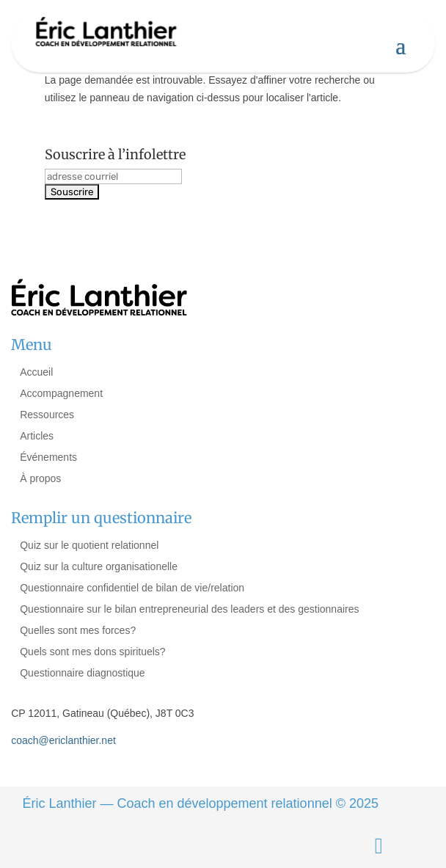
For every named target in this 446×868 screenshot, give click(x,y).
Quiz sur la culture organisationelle (99, 566)
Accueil (36, 372)
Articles (37, 436)
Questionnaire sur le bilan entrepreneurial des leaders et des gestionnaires (189, 609)
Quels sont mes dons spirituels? (92, 652)
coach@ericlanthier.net (63, 740)
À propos (40, 478)
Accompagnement (61, 393)
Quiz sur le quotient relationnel (89, 545)
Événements (48, 457)
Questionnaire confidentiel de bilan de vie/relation (132, 588)
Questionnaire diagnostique (82, 673)
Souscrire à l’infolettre (115, 154)
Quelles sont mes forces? (78, 630)
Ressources (47, 415)
